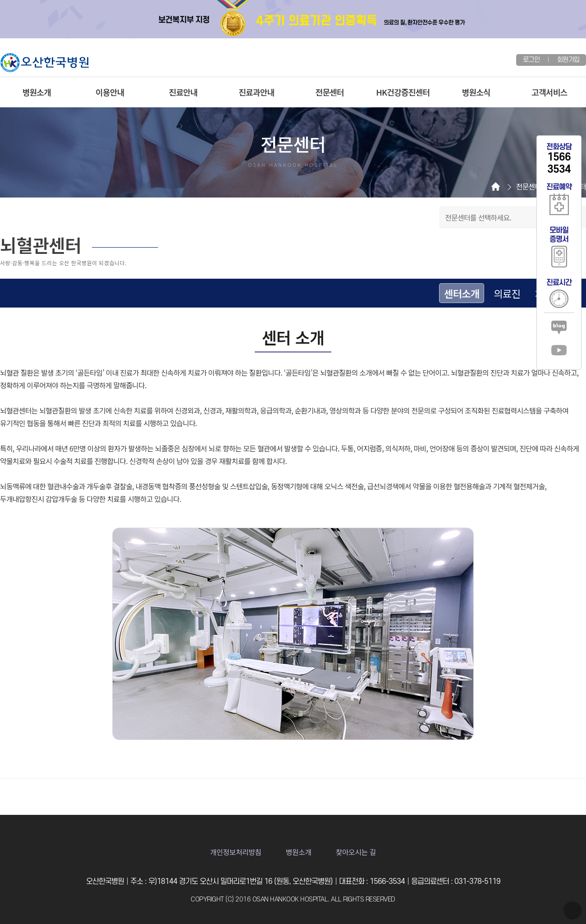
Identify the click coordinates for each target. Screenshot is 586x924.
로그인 (531, 60)
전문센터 (330, 92)
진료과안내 (256, 92)
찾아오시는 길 (356, 852)
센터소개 (462, 293)
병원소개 (37, 92)
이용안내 (110, 92)
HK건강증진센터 (403, 92)
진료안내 (183, 92)
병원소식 (476, 92)
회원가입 (568, 60)
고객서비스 (549, 92)
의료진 (507, 293)
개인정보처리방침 (236, 852)
